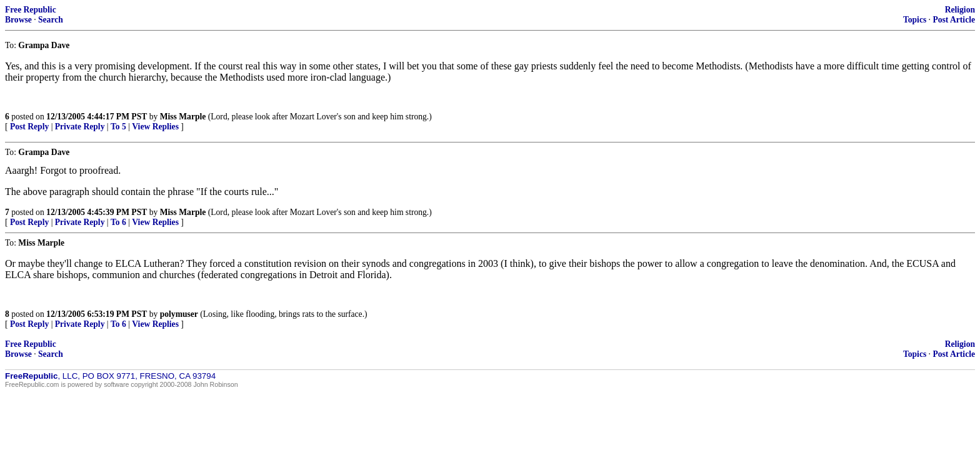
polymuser (179, 314)
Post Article (954, 20)
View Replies (155, 127)
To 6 (118, 222)
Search (51, 20)
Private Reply (80, 127)
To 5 (118, 127)
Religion (960, 10)
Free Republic (31, 10)
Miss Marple (183, 117)
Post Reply (29, 127)
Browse (18, 20)
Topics (915, 20)
